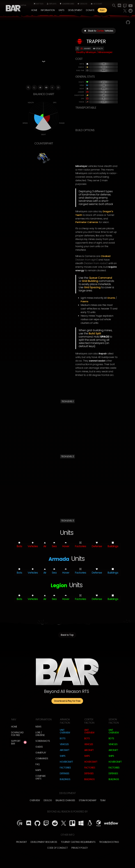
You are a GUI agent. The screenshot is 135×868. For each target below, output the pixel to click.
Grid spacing (92, 287)
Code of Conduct (57, 848)
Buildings (65, 779)
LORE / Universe (40, 734)
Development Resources (44, 842)
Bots (63, 738)
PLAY (102, 10)
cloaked (106, 256)
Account (98, 4)
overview (35, 800)
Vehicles (64, 744)
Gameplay (41, 753)
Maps (38, 770)
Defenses (64, 773)
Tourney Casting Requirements (78, 842)
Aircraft (65, 750)
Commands (42, 758)
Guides (39, 747)
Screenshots (43, 741)
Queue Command (100, 278)
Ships (63, 756)
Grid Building (90, 281)
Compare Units (40, 777)
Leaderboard (68, 4)
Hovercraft (66, 762)
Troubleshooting (109, 842)
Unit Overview (65, 731)
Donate (90, 10)
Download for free (17, 734)
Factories (65, 768)
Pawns (84, 301)
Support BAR (16, 742)
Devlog (84, 4)
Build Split (95, 333)
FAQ (37, 764)
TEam (103, 800)
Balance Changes (65, 800)
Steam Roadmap (88, 800)
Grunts (111, 298)
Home (34, 10)
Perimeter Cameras (87, 222)
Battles (40, 4)
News (38, 727)
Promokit (21, 842)
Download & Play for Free (67, 701)
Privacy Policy (80, 848)
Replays (53, 4)
